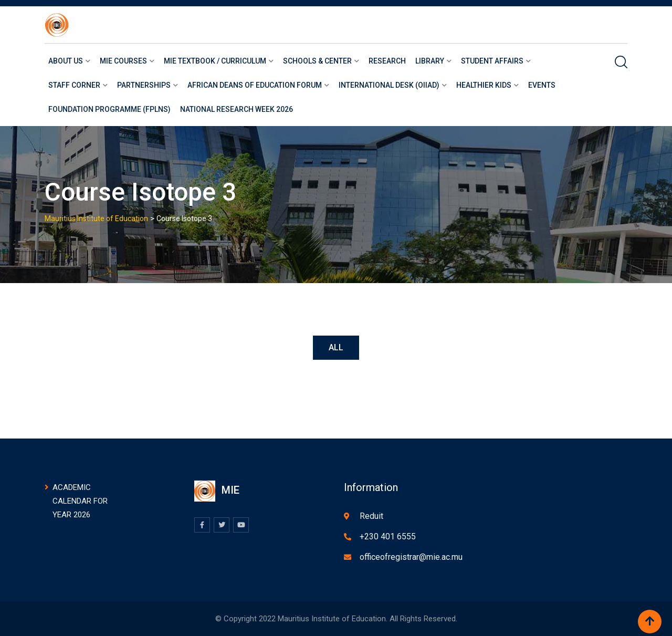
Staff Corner (74, 85)
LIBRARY (430, 61)
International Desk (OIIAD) (389, 85)
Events (542, 85)
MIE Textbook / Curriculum (215, 61)
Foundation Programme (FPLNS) (109, 109)
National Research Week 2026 (237, 109)
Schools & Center (317, 61)
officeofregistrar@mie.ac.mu (411, 557)
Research (387, 61)
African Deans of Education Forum (255, 85)
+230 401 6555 (388, 536)
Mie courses (123, 61)
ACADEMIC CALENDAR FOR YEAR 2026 (80, 501)
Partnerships (144, 85)
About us (66, 61)
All (336, 347)
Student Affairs (492, 61)
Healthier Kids (484, 85)
